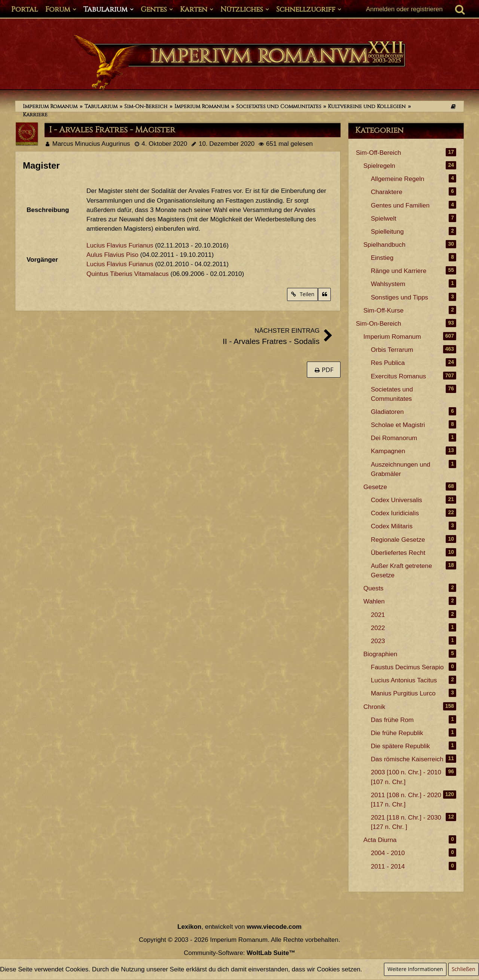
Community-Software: (239, 953)
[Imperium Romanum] (239, 63)
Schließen (463, 969)
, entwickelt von (239, 927)
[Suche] (460, 9)
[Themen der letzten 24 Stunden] (453, 106)
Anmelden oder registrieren (404, 9)
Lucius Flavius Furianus (120, 245)
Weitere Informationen (415, 969)
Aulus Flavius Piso (112, 255)
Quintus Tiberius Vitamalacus (128, 274)
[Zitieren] (324, 294)
